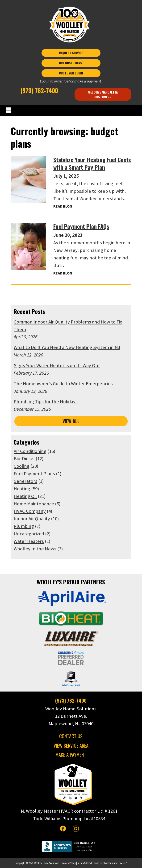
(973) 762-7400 (39, 90)
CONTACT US (71, 736)
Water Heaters (29, 541)
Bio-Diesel (24, 459)
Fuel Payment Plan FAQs (81, 226)
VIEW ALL (71, 421)
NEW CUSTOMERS (71, 63)
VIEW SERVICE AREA (71, 745)
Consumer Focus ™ (117, 863)
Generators (25, 481)
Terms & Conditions (88, 863)
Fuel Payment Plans (34, 474)
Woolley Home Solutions (46, 863)
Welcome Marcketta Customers (103, 94)
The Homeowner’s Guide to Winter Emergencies (63, 384)
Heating (22, 489)
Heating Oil (25, 496)
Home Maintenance (34, 504)
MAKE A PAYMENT (71, 755)
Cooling (22, 466)
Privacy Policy (68, 863)
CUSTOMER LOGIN (71, 73)
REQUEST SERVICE (71, 53)
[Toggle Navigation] (71, 110)
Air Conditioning (30, 451)
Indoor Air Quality (32, 519)
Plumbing (24, 526)
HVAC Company (30, 511)
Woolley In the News (35, 549)
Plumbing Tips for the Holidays (46, 401)
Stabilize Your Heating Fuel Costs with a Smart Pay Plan (92, 163)
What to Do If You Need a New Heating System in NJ (67, 347)
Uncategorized (29, 534)
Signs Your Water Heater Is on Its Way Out (57, 365)
